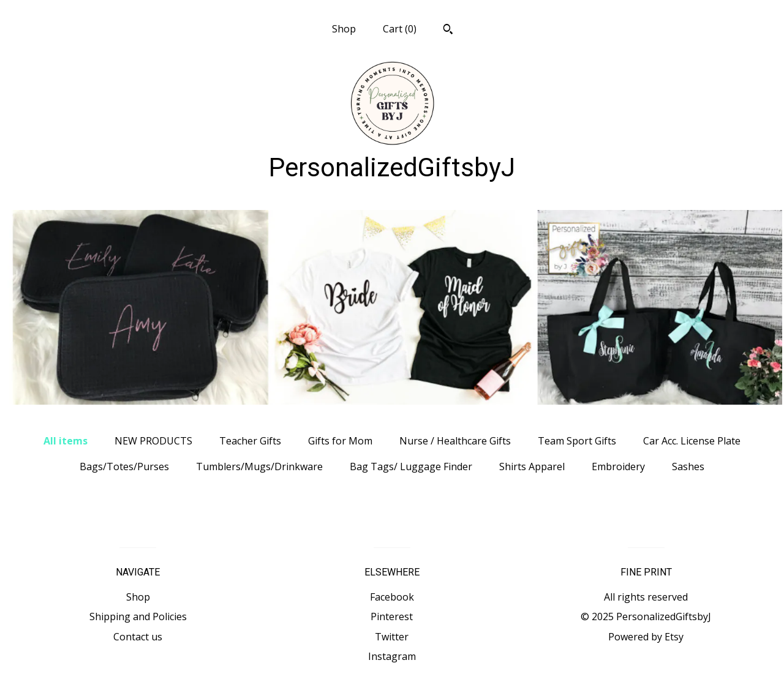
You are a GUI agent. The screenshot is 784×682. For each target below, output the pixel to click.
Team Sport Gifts (577, 441)
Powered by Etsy (646, 637)
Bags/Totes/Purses (124, 467)
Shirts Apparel (532, 467)
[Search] (448, 31)
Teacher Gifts (250, 441)
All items (66, 441)
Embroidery (618, 467)
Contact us (138, 637)
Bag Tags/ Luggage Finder (411, 467)
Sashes (688, 467)
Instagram (392, 656)
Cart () (400, 29)
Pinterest (392, 616)
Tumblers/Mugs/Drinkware (259, 467)
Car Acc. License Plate (692, 441)
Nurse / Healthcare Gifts (455, 441)
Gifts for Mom (340, 441)
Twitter (392, 637)
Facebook (392, 597)
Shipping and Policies (138, 616)
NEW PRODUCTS (153, 441)
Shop (344, 29)
